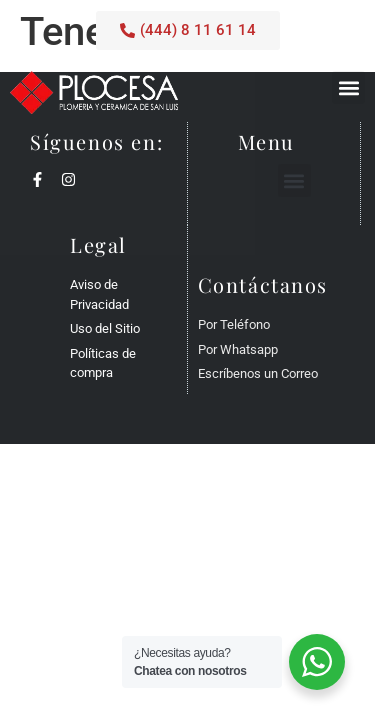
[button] (348, 87)
